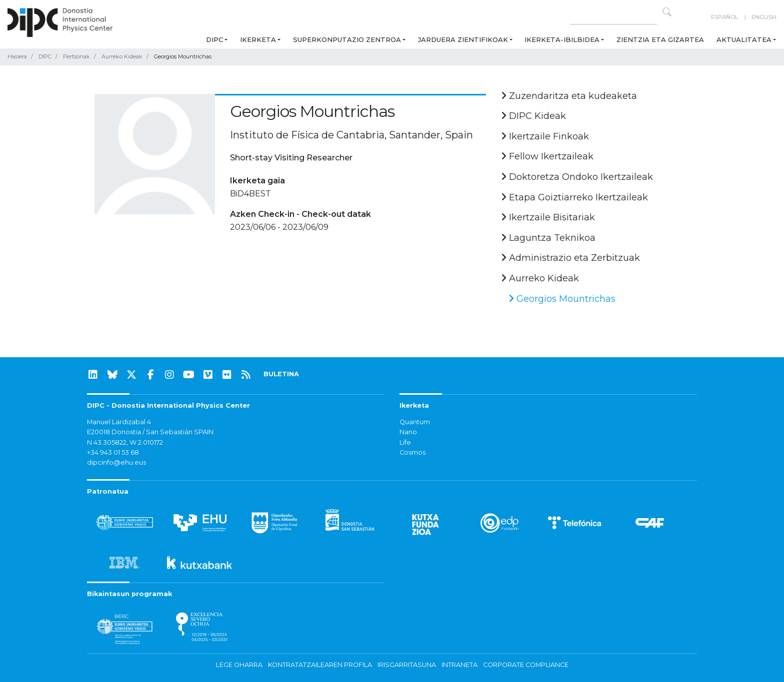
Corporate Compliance (526, 665)
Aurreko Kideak (122, 56)
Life (405, 442)
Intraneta (459, 665)
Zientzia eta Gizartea (660, 39)
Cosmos (412, 452)
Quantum (415, 422)
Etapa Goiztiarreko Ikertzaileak (574, 197)
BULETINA (281, 374)
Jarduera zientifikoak (463, 39)
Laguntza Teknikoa (548, 238)
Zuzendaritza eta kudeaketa (569, 96)
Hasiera (17, 56)
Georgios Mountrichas (562, 299)
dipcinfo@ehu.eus (116, 462)
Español (724, 17)
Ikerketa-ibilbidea (562, 39)
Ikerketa (258, 39)
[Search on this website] (613, 17)
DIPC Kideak (533, 116)
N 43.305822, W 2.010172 (125, 442)
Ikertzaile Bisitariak (548, 217)
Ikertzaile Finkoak (545, 136)
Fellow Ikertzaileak (547, 156)
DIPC (214, 39)
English (764, 17)
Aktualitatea (744, 39)
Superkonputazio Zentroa (347, 39)
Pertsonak (76, 56)
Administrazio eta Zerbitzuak (570, 258)
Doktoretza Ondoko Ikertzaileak (577, 177)
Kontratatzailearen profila (320, 665)
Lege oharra (239, 665)
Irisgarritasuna (407, 665)
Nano (408, 432)
